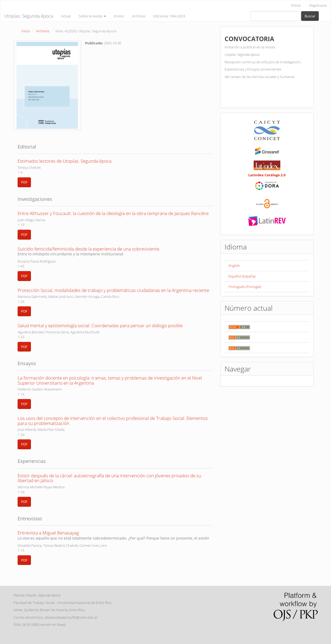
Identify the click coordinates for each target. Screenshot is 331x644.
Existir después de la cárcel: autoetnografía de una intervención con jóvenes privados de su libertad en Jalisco (109, 478)
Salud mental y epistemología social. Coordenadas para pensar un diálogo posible (100, 325)
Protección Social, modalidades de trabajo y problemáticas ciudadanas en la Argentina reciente (113, 290)
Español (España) (242, 276)
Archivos (139, 16)
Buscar (310, 16)
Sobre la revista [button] (92, 16)
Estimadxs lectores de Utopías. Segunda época (65, 161)
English (234, 266)
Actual (66, 16)
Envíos (119, 16)
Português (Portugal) (245, 287)
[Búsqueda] (275, 16)
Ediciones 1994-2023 (169, 16)
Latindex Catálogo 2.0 (267, 175)
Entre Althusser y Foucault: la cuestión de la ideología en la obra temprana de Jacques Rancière (113, 213)
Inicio (26, 31)
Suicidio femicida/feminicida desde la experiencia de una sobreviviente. (115, 251)
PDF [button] (24, 182)
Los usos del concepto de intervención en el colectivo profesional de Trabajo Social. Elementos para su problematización (113, 421)
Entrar (296, 5)
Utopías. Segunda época (29, 16)
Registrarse (318, 5)
